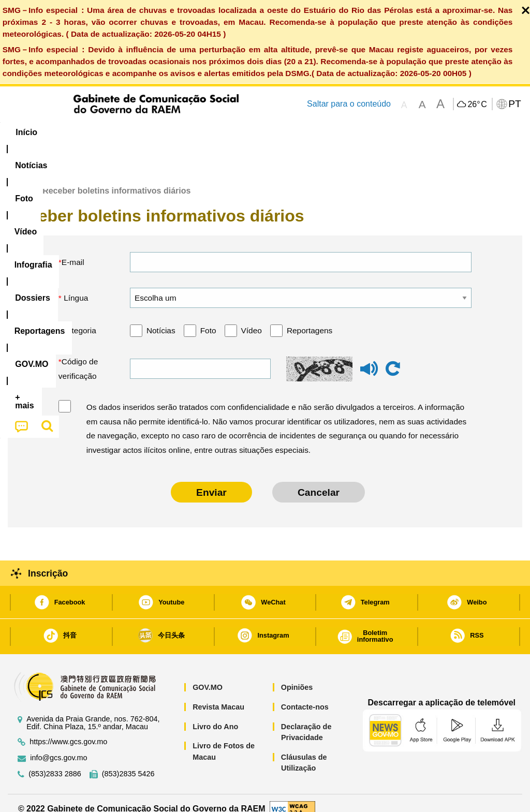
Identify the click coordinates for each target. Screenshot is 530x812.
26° (477, 105)
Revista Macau (218, 695)
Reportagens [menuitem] (332, 132)
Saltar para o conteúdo (349, 104)
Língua (75, 286)
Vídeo (252, 319)
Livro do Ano (215, 715)
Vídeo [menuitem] (162, 132)
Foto (208, 319)
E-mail (73, 250)
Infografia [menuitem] (212, 132)
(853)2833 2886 (55, 762)
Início (19, 179)
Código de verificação (78, 357)
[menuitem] (73, 132)
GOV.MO (208, 676)
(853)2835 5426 (128, 762)
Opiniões (297, 676)
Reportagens (310, 319)
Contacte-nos (305, 695)
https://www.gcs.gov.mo (68, 730)
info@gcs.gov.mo (58, 746)
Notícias (161, 319)
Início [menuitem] (26, 132)
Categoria (79, 319)
